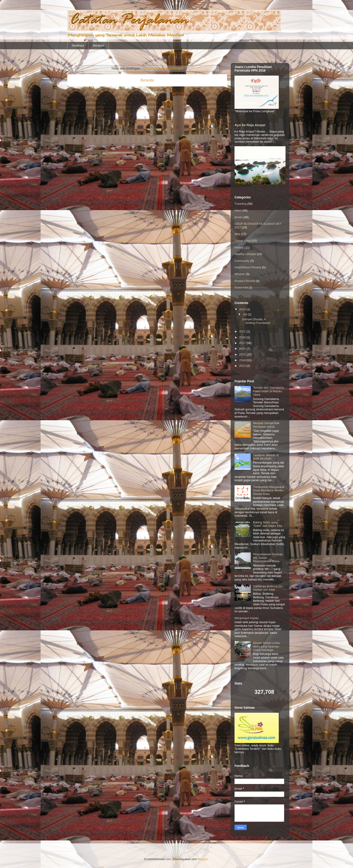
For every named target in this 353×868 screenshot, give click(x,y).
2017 (243, 343)
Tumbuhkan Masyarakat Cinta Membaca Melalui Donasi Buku (269, 490)
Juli (245, 314)
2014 (243, 360)
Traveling (240, 204)
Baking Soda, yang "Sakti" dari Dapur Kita (267, 524)
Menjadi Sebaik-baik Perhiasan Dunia (266, 425)
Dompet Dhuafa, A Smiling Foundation (256, 321)
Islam (238, 210)
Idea (237, 234)
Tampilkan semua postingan (163, 68)
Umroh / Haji (243, 241)
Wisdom (240, 274)
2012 (243, 366)
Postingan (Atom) (155, 92)
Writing (239, 247)
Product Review (245, 281)
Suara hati (241, 287)
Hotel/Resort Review (248, 267)
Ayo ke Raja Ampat (250, 125)
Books (239, 217)
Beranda (99, 45)
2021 (243, 331)
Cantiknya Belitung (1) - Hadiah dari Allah (268, 588)
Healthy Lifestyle (245, 254)
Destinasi (78, 45)
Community (242, 261)
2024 (243, 309)
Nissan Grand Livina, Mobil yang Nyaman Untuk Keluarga (267, 646)
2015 (243, 354)
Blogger (203, 859)
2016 (243, 349)
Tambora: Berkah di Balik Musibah (266, 457)
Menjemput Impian (247, 618)
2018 (243, 337)
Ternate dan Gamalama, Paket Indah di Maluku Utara (269, 391)
